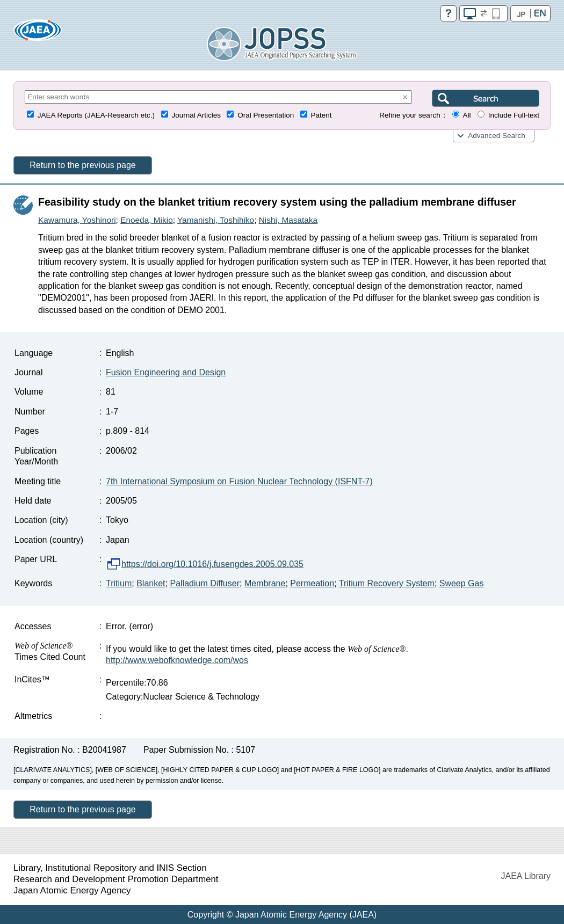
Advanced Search (497, 136)
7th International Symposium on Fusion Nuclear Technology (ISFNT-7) (239, 481)
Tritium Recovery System (387, 583)
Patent (321, 115)
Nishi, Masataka (288, 220)
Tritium (119, 583)
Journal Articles (196, 115)
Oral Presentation (266, 115)
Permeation (312, 583)
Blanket (151, 583)
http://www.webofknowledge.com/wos (177, 660)
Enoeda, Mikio (147, 220)
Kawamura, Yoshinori (77, 220)
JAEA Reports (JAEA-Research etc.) (96, 115)
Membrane (265, 583)
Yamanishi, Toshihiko (216, 220)
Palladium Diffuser (205, 583)
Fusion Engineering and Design (166, 372)
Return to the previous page (82, 165)
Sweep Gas (462, 583)
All (467, 115)
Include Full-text (514, 115)
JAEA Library (526, 876)
